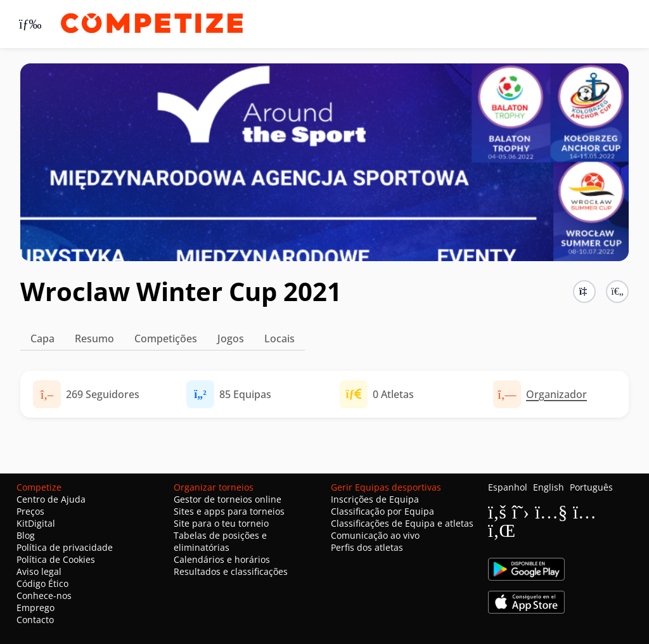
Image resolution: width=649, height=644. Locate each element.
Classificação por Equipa (382, 511)
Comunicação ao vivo (375, 535)
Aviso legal (39, 571)
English (549, 487)
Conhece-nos (44, 596)
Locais (280, 338)
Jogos (231, 338)
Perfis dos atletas (367, 547)
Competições (166, 338)
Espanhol (508, 487)
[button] (617, 292)
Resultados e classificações (231, 571)
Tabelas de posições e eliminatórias (220, 541)
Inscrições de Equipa (375, 499)
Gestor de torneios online (228, 499)
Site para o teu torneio (221, 523)
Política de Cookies (56, 559)
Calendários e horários (222, 559)
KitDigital (36, 523)
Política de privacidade (65, 547)
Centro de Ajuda (51, 499)
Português (591, 487)
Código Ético (42, 583)
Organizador (556, 394)
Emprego (35, 608)
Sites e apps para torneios (229, 511)
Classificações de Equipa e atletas (402, 523)
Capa (42, 338)
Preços (30, 511)
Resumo (94, 338)
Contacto (35, 620)
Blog (26, 535)
